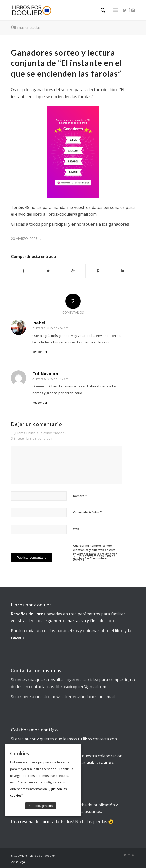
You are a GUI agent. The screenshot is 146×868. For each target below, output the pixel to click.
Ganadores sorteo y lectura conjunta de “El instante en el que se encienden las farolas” (66, 63)
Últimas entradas (26, 27)
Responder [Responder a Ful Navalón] (40, 402)
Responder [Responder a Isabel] (40, 352)
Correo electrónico (87, 512)
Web (76, 529)
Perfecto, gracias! (41, 806)
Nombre (80, 496)
